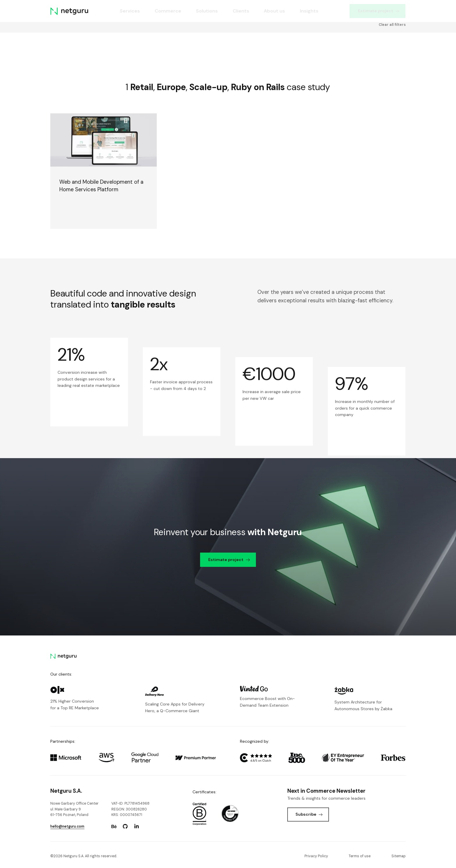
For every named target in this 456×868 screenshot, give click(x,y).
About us (275, 11)
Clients (241, 11)
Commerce (168, 11)
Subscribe (309, 814)
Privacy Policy (316, 856)
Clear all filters (392, 47)
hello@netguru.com (67, 826)
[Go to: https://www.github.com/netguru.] (125, 826)
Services (130, 11)
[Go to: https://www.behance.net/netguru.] (114, 826)
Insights (309, 11)
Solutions (207, 11)
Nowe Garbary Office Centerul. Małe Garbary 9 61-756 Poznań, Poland (74, 809)
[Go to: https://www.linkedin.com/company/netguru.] (137, 826)
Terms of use (360, 856)
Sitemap (399, 856)
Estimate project (379, 11)
